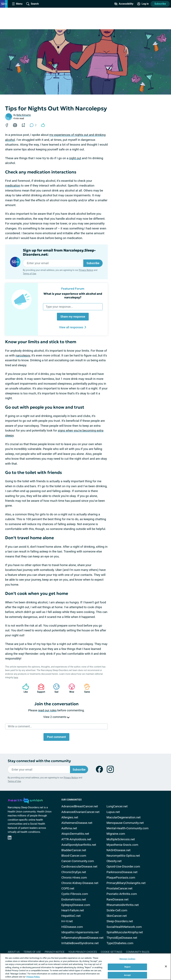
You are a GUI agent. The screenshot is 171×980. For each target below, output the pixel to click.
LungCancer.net (117, 806)
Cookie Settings (112, 952)
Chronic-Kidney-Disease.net (80, 883)
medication (13, 186)
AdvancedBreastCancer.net (80, 806)
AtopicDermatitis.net (75, 834)
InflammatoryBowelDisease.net (82, 938)
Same (85, 688)
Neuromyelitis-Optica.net (123, 856)
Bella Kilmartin (24, 115)
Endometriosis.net (74, 899)
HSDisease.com (72, 927)
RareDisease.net (118, 899)
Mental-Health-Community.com (128, 828)
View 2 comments (56, 717)
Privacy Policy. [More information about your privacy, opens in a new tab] (33, 977)
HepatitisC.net (71, 916)
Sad (55, 688)
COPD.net (68, 888)
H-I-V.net (67, 921)
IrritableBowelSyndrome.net (80, 943)
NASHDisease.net (119, 850)
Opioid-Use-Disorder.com (123, 866)
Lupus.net (113, 812)
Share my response (73, 317)
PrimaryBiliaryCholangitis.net (126, 883)
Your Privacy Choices (83, 952)
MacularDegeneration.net (124, 817)
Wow (70, 688)
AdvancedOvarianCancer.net (80, 812)
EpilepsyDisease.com (76, 905)
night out (75, 158)
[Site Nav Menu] (17, 4)
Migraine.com (116, 834)
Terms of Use (29, 274)
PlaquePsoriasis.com (121, 878)
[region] (85, 967)
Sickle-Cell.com (117, 910)
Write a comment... (20, 726)
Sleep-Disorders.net (120, 921)
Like (24, 688)
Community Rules (138, 952)
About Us (14, 952)
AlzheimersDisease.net (77, 823)
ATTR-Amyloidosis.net (76, 839)
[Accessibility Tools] (124, 4)
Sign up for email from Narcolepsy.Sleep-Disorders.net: (59, 252)
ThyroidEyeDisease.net (122, 938)
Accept (127, 975)
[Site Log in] (143, 4)
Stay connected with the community (39, 761)
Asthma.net (69, 828)
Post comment (56, 737)
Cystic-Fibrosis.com (75, 894)
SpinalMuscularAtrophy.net (125, 932)
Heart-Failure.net (73, 910)
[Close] (166, 966)
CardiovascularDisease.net (79, 866)
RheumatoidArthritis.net (123, 905)
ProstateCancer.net (120, 888)
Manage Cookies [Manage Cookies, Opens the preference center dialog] (127, 959)
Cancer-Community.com (78, 861)
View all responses (73, 327)
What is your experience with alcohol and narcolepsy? (73, 296)
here (16, 677)
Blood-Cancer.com (74, 856)
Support (40, 688)
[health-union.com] (25, 800)
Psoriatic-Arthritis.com (122, 894)
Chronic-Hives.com (74, 878)
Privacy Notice (86, 270)
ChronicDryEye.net (74, 872)
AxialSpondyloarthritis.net (79, 845)
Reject (127, 967)
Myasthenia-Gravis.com (122, 845)
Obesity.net (114, 861)
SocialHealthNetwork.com (124, 927)
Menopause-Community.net (125, 823)
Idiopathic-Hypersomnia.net (80, 932)
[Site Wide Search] (32, 4)
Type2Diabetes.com (120, 943)
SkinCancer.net (117, 916)
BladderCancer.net (74, 850)
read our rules (47, 710)
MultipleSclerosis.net (121, 839)
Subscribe (160, 4)
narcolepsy (23, 355)
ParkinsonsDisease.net (122, 872)
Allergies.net (70, 817)
